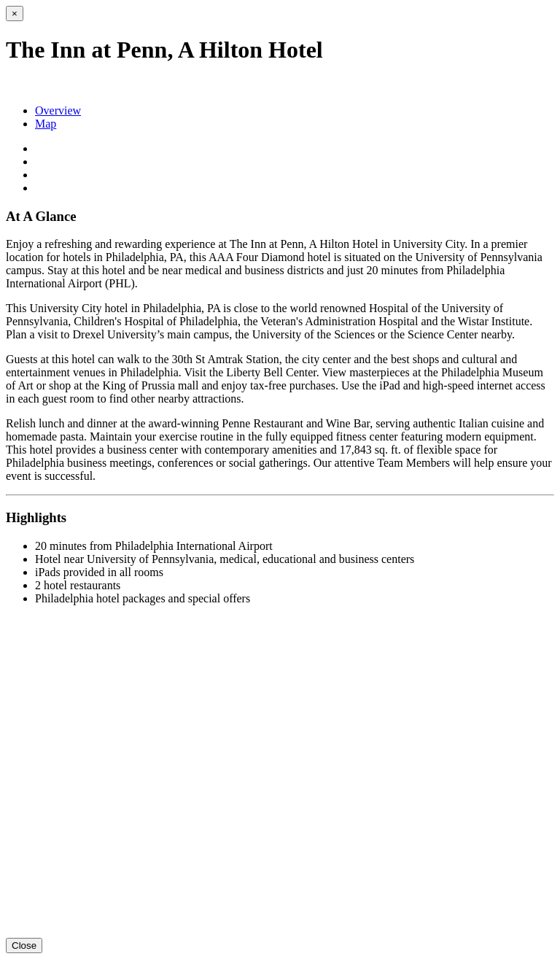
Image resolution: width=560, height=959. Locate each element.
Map (46, 124)
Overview (58, 110)
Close (24, 946)
